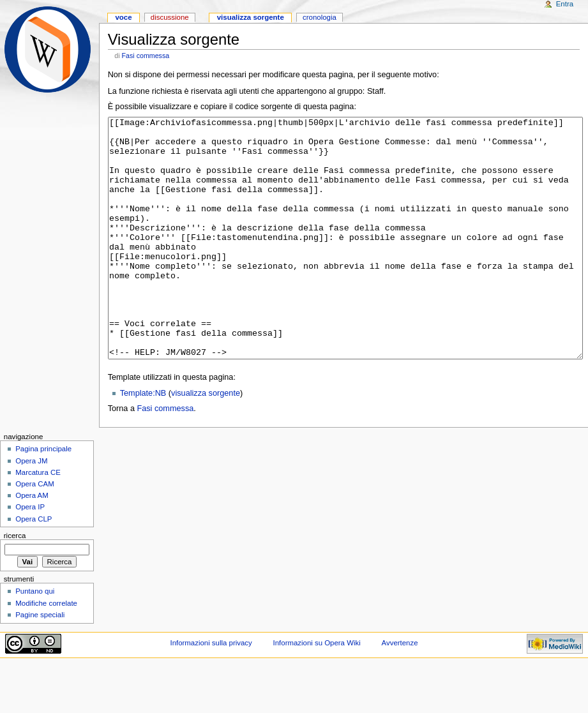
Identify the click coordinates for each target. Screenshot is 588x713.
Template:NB (143, 441)
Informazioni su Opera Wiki (317, 691)
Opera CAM (34, 532)
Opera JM (31, 509)
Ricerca (15, 583)
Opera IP (30, 555)
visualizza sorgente (206, 441)
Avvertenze (400, 691)
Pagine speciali (40, 663)
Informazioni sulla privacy (211, 691)
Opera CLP (34, 567)
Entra (565, 4)
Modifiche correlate (46, 651)
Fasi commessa (146, 56)
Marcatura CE (38, 520)
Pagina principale (43, 497)
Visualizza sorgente (251, 17)
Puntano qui (35, 639)
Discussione (170, 17)
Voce (123, 17)
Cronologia (320, 17)
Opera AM (32, 543)
